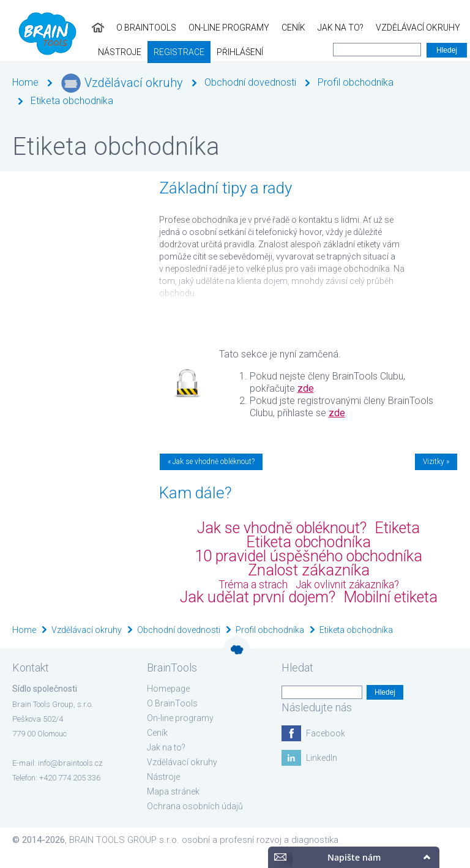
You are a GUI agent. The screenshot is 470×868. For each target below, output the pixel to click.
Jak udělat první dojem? (258, 597)
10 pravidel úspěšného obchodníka (308, 556)
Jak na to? (249, 28)
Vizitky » (436, 462)
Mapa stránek (173, 791)
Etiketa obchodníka (72, 101)
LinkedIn (322, 758)
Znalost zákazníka (309, 570)
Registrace (32, 52)
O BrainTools (54, 28)
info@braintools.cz (70, 763)
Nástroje (402, 28)
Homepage (168, 689)
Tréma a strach (253, 585)
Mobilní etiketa (390, 597)
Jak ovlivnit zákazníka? (347, 585)
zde (306, 388)
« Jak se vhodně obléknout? (211, 462)
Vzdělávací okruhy (326, 28)
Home (25, 82)
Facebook (326, 733)
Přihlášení (92, 52)
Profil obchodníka (356, 82)
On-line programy (137, 28)
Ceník (202, 28)
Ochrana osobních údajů (195, 806)
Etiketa (397, 528)
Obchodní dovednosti (250, 82)
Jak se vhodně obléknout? (282, 528)
